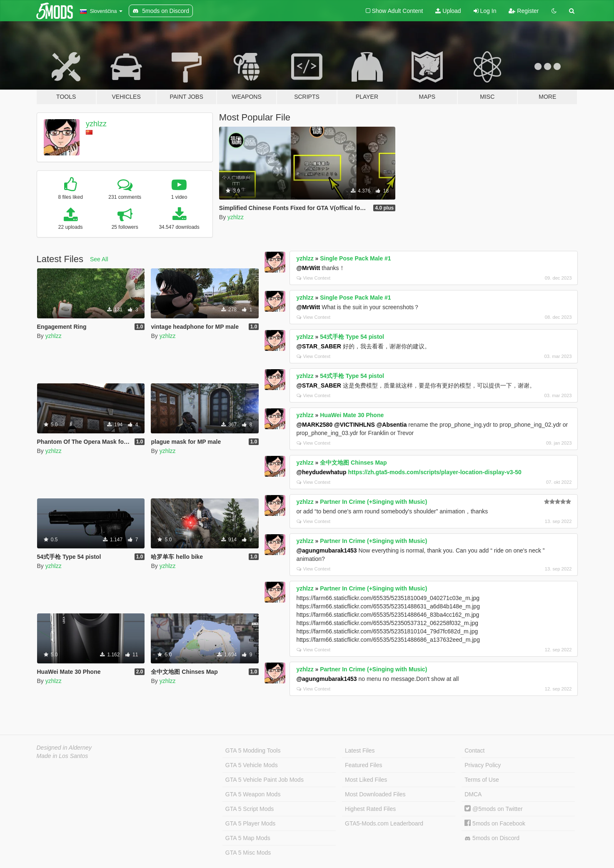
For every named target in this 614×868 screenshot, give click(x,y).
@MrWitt (308, 268)
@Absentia (392, 425)
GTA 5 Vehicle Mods (252, 765)
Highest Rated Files (370, 809)
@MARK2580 (314, 425)
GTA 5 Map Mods (248, 838)
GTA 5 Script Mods (250, 809)
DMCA (473, 794)
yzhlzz (96, 124)
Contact (474, 750)
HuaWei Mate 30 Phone (352, 415)
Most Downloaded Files (375, 794)
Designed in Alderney (64, 748)
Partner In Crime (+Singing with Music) (373, 502)
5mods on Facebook (495, 823)
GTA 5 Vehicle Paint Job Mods (265, 780)
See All (99, 259)
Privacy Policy (483, 765)
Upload (448, 11)
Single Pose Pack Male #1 (355, 258)
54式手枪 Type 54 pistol (352, 337)
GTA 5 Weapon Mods (253, 794)
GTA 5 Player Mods (250, 823)
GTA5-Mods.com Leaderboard (384, 823)
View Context (313, 278)
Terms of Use (482, 780)
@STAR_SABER (319, 346)
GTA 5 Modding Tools (253, 750)
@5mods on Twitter (493, 809)
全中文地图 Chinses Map (353, 463)
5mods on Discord (492, 838)
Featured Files (363, 765)
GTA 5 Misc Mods (248, 853)
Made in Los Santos (62, 756)
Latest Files (360, 750)
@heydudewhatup (321, 472)
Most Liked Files (366, 780)
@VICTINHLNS (354, 425)
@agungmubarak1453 (326, 550)
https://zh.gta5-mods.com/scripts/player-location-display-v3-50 (435, 472)
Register (524, 11)
